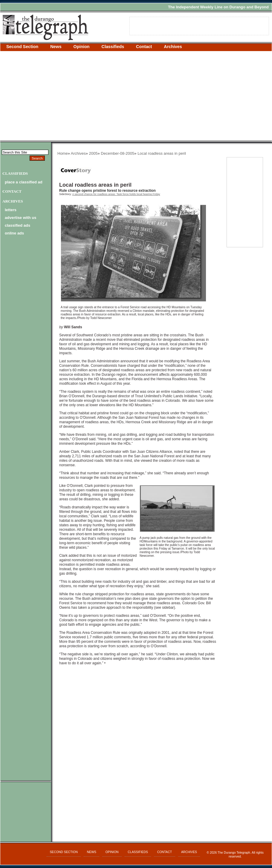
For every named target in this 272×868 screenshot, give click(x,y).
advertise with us (20, 218)
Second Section (22, 47)
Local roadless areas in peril (162, 153)
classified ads (17, 225)
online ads (14, 233)
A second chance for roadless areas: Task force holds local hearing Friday (116, 194)
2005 (93, 153)
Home (63, 153)
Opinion (82, 47)
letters (11, 210)
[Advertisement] (136, 96)
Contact (144, 47)
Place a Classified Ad (24, 182)
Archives (173, 47)
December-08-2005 (117, 153)
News (56, 47)
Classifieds (113, 47)
